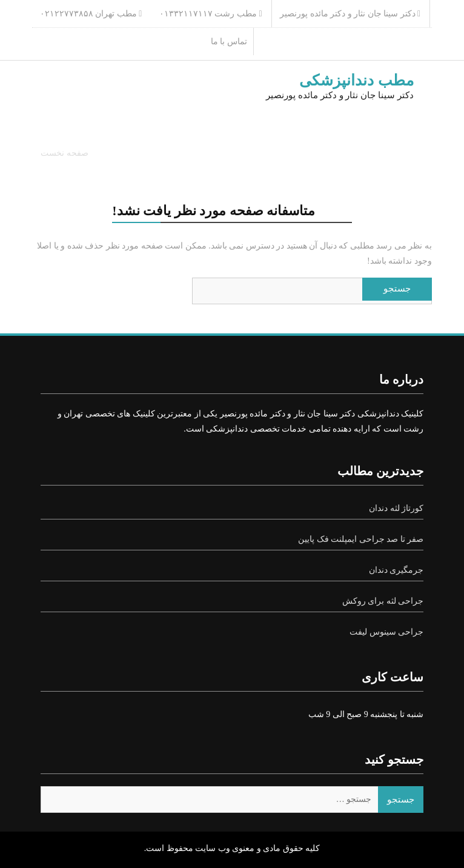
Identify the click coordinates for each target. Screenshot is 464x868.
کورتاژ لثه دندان (396, 508)
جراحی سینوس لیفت (386, 632)
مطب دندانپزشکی (356, 80)
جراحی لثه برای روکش (383, 601)
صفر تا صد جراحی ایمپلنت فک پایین (361, 539)
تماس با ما (229, 42)
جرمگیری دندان (396, 570)
